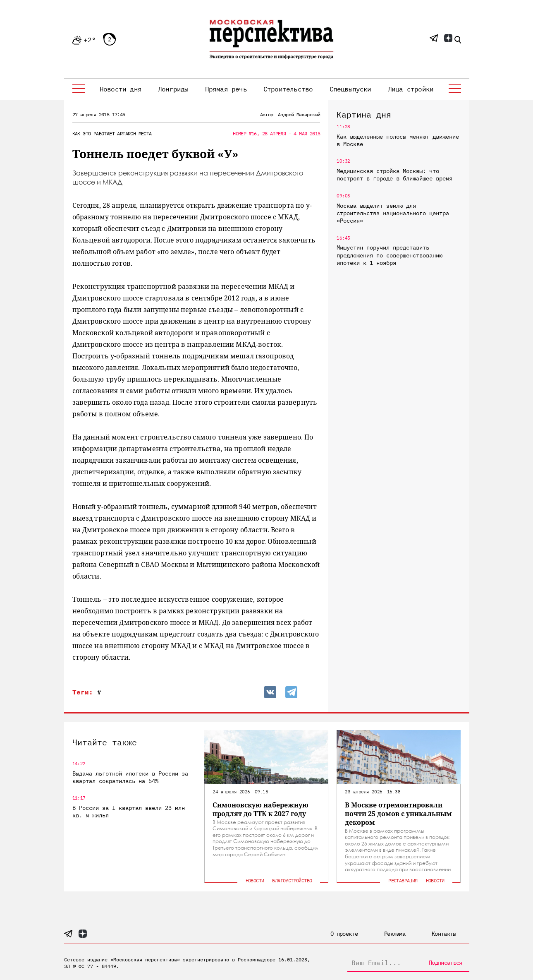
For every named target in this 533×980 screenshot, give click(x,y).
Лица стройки (411, 89)
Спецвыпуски (350, 89)
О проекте (344, 934)
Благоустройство (292, 880)
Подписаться (445, 963)
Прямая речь (226, 89)
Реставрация (403, 880)
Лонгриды (173, 89)
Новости (255, 880)
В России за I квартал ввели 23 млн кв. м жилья (129, 812)
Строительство (288, 89)
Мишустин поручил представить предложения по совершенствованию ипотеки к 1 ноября (390, 255)
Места (145, 133)
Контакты (444, 934)
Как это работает (93, 133)
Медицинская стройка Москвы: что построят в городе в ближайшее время (394, 175)
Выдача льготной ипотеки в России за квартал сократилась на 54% (130, 777)
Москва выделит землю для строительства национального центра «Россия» (393, 213)
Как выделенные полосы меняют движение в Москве (398, 140)
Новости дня (121, 89)
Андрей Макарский (299, 114)
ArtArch (126, 133)
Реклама (395, 934)
